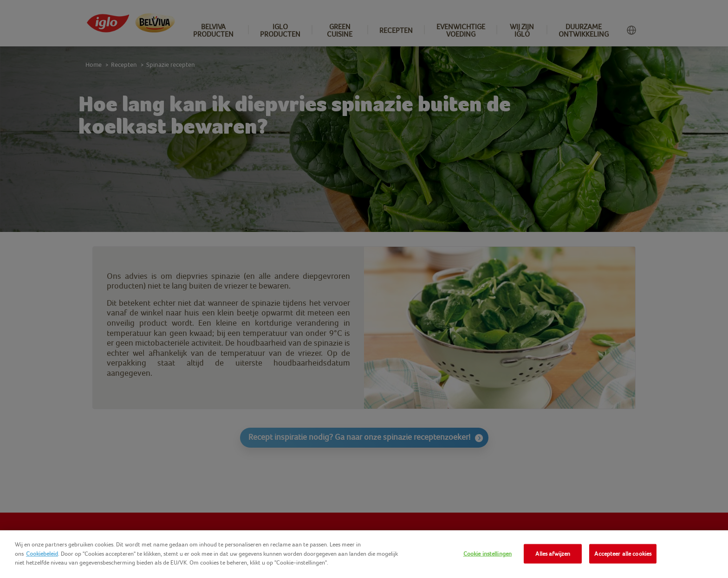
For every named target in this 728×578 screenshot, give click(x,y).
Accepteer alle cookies (623, 554)
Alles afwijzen (553, 554)
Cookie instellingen (487, 554)
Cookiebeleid (42, 554)
